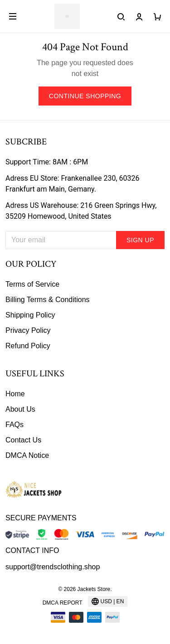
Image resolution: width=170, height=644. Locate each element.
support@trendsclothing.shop (53, 567)
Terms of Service (32, 284)
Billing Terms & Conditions (48, 300)
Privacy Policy (28, 330)
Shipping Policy (30, 315)
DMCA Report (63, 603)
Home (15, 394)
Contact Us (23, 440)
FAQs (15, 425)
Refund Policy (28, 346)
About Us (20, 409)
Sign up (140, 240)
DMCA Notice (27, 455)
